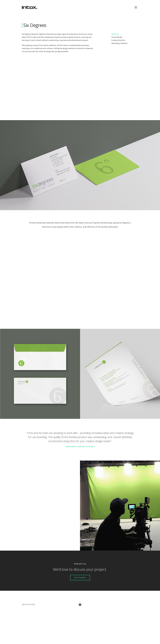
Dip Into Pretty (28, 604)
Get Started (80, 578)
